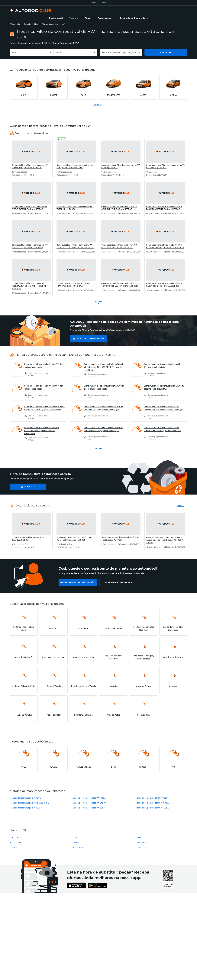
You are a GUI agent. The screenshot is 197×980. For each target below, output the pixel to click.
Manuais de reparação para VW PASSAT (90, 798)
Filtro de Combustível (50, 24)
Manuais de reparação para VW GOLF (26, 798)
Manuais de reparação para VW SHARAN (153, 803)
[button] (106, 18)
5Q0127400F (15, 837)
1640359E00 (15, 842)
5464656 (14, 847)
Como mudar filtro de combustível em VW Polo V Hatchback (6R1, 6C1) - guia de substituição (45, 408)
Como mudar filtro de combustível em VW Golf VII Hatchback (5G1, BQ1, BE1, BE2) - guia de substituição (103, 367)
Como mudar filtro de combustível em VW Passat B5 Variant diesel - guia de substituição (163, 408)
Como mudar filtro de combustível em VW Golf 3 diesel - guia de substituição (104, 387)
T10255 (76, 837)
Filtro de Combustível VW (89, 338)
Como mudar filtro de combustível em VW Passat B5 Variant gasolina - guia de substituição (42, 431)
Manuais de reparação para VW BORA (89, 808)
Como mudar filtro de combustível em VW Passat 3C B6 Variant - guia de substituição (162, 429)
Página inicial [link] (15, 24)
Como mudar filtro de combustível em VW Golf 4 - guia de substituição (44, 365)
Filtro (36, 24)
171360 (139, 847)
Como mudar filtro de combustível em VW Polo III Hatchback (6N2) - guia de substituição (104, 429)
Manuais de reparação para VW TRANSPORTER (30, 803)
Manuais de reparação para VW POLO (152, 798)
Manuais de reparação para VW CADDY (89, 803)
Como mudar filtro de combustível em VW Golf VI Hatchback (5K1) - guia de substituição (103, 408)
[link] (56, 18)
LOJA (94, 3)
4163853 (139, 837)
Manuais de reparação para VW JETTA (26, 808)
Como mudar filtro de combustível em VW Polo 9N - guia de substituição (163, 365)
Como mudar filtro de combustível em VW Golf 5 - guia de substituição (44, 387)
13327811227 (79, 842)
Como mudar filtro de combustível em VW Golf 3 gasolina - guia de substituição (164, 387)
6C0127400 (78, 847)
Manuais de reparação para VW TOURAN (153, 808)
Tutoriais (27, 24)
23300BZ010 (141, 842)
